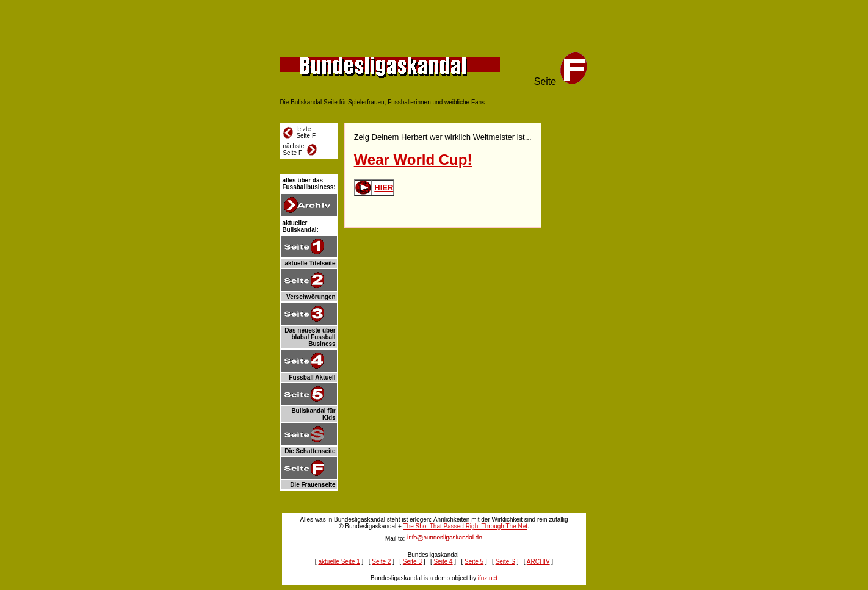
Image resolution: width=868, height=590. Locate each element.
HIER (384, 188)
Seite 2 (381, 562)
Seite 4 (443, 562)
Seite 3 (412, 562)
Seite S (505, 562)
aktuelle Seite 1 (339, 562)
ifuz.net (488, 578)
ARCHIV (538, 562)
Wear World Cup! (413, 160)
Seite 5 (474, 562)
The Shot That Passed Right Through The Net (465, 526)
